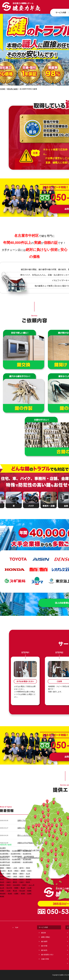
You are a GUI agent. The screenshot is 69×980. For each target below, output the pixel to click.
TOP (17, 928)
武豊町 (16, 894)
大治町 (9, 891)
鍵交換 (43, 933)
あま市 (2, 888)
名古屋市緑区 (16, 862)
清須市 (9, 885)
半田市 (28, 868)
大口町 (29, 888)
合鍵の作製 (45, 959)
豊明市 (15, 882)
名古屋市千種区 (5, 851)
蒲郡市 (22, 874)
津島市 (16, 871)
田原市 (28, 882)
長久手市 (9, 888)
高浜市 (2, 882)
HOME (3, 89)
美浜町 (10, 894)
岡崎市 (9, 868)
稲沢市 (22, 876)
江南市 (9, 876)
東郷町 (16, 888)
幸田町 (23, 894)
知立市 (22, 879)
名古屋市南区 (27, 859)
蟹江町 (15, 891)
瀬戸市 (22, 868)
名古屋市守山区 (5, 862)
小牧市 (15, 876)
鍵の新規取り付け (47, 955)
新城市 (28, 876)
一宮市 (15, 868)
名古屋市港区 (16, 859)
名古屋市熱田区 (29, 857)
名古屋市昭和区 (5, 857)
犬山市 (28, 874)
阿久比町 (22, 891)
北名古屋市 (16, 885)
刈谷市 (29, 871)
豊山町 (23, 888)
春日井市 (3, 871)
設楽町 (29, 894)
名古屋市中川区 (5, 859)
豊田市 (2, 874)
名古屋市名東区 (28, 862)
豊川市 (10, 871)
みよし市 (32, 885)
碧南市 (23, 871)
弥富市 (24, 885)
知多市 (15, 879)
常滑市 (2, 876)
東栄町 (2, 896)
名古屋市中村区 (16, 854)
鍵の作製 (44, 946)
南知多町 (3, 894)
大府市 (9, 879)
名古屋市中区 (27, 854)
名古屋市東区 (16, 851)
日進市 (22, 882)
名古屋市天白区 (5, 865)
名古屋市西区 (4, 854)
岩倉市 (9, 882)
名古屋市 (3, 848)
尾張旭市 (29, 879)
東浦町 (29, 891)
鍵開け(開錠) (46, 937)
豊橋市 (2, 868)
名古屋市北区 (27, 851)
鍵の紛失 (44, 950)
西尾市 (15, 874)
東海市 (2, 879)
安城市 (9, 874)
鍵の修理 (44, 941)
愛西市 (2, 885)
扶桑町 (2, 891)
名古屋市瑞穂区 (17, 857)
